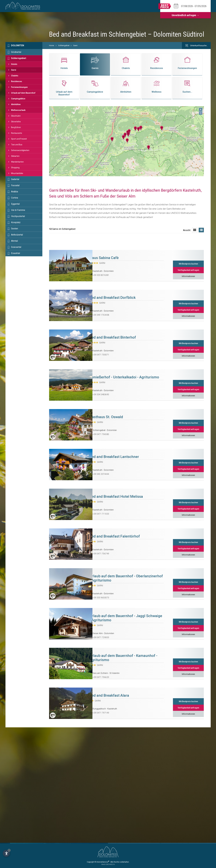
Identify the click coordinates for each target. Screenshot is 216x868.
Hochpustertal (18, 216)
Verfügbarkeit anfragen (188, 270)
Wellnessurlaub (18, 110)
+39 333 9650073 (101, 598)
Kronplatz (16, 222)
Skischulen (16, 116)
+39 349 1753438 (101, 315)
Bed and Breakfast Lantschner (114, 457)
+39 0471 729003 (101, 637)
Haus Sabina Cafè (104, 258)
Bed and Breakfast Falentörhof (115, 536)
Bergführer (16, 127)
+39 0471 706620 (101, 677)
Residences (17, 81)
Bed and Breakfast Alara (109, 695)
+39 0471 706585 (101, 434)
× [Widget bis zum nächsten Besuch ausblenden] (9, 850)
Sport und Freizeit (19, 139)
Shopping (15, 168)
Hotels (14, 64)
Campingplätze (18, 99)
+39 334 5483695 (101, 394)
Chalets (15, 76)
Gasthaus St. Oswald (106, 417)
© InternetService (102, 862)
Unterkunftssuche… (196, 46)
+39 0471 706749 (101, 554)
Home (52, 45)
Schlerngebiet (19, 58)
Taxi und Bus (17, 145)
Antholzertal (17, 235)
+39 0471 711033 (101, 514)
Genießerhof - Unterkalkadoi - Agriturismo (124, 377)
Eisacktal (15, 253)
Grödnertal (16, 52)
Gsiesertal (16, 247)
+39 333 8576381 (101, 275)
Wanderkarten (17, 162)
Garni (14, 70)
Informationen (188, 276)
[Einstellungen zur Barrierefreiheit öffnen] (6, 853)
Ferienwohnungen (19, 87)
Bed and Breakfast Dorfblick (112, 298)
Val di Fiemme (18, 210)
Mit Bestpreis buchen (188, 264)
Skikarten (15, 156)
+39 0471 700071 (101, 355)
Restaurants (17, 133)
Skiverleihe (16, 122)
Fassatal (15, 185)
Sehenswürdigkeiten (20, 150)
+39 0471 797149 (101, 713)
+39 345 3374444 (101, 474)
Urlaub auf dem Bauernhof (23, 93)
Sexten (15, 229)
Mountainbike (17, 173)
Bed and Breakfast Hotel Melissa (116, 496)
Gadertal (15, 179)
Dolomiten (18, 45)
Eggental (15, 204)
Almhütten (16, 104)
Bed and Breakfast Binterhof (113, 337)
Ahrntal (14, 241)
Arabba (15, 192)
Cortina (15, 198)
